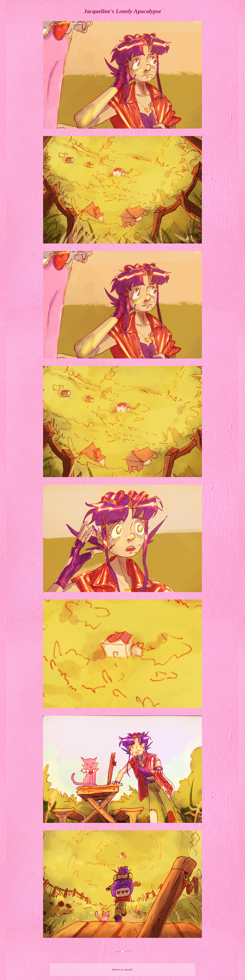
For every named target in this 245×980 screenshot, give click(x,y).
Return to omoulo (123, 969)
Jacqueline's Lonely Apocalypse (122, 11)
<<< (118, 952)
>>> (127, 952)
